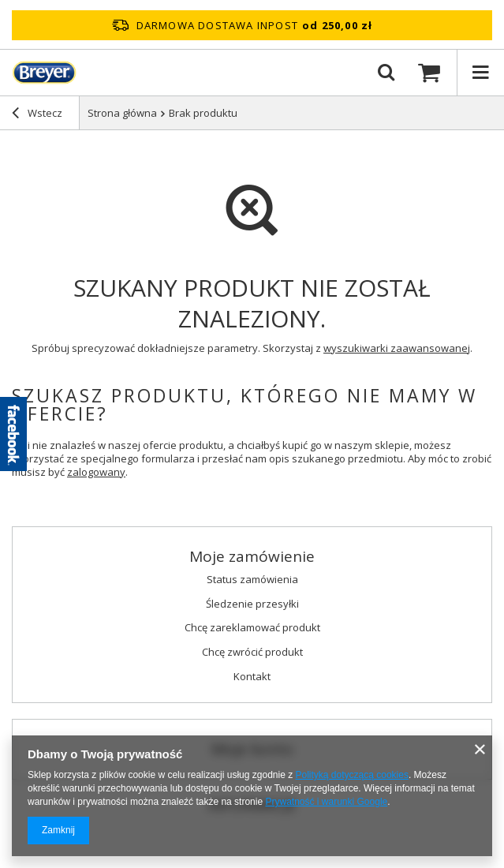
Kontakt (252, 677)
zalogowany (96, 472)
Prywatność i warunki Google (326, 802)
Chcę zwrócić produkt (252, 653)
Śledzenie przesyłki (252, 604)
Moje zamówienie (252, 557)
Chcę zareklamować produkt (252, 628)
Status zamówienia (252, 580)
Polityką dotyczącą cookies (352, 775)
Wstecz (37, 114)
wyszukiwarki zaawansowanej (397, 348)
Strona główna (122, 113)
